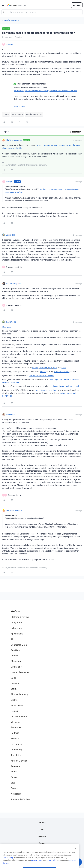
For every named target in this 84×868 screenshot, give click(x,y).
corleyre (10, 44)
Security (42, 822)
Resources (16, 727)
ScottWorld (11, 322)
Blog (13, 783)
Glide (64, 368)
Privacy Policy (37, 867)
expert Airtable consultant (46, 390)
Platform (15, 611)
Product (15, 656)
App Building (17, 634)
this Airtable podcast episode (42, 375)
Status (14, 788)
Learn (14, 689)
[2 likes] (15, 495)
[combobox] (42, 12)
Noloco (35, 368)
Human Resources (20, 672)
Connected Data (19, 645)
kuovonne (10, 415)
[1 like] (14, 267)
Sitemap (42, 836)
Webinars (15, 722)
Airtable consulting (62, 372)
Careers (15, 777)
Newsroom (16, 794)
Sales (14, 678)
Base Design (17, 114)
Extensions (16, 628)
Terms (42, 850)
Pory (55, 368)
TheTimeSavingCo (14, 140)
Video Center (17, 705)
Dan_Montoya (12, 284)
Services (15, 738)
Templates (16, 755)
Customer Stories (19, 717)
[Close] (76, 855)
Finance (15, 683)
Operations (16, 667)
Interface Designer (12, 20)
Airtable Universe (19, 761)
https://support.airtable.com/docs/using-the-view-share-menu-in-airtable (46, 91)
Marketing (16, 661)
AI (12, 639)
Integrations (17, 623)
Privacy (42, 843)
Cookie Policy (8, 864)
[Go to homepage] (16, 5)
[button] (3, 6)
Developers (16, 744)
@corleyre (6, 327)
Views (6, 114)
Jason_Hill (11, 235)
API (42, 829)
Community (17, 750)
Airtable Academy (19, 694)
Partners (15, 733)
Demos (14, 711)
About (14, 772)
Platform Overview (20, 617)
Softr (50, 368)
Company (16, 766)
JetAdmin (43, 368)
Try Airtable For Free (21, 799)
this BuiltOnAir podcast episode (66, 386)
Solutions (16, 650)
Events (14, 700)
